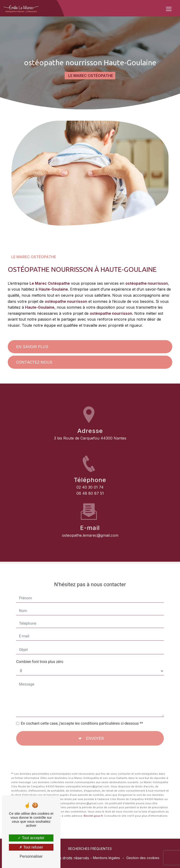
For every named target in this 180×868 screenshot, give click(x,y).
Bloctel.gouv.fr (93, 798)
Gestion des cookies (143, 858)
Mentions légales (107, 858)
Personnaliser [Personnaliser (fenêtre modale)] (31, 856)
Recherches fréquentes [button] (90, 849)
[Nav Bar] (169, 9)
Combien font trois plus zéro (40, 644)
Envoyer (95, 720)
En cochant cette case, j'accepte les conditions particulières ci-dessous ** (82, 705)
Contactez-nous (34, 362)
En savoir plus (32, 347)
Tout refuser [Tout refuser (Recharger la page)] (31, 847)
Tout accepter (31, 838)
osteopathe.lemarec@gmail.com (90, 517)
